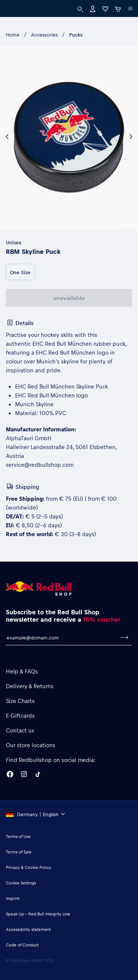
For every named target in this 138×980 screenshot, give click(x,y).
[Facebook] (10, 775)
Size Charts (20, 701)
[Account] (93, 8)
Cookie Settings (21, 883)
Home (13, 34)
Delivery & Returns (30, 686)
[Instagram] (24, 775)
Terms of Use (18, 836)
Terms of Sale (19, 852)
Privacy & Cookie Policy (29, 867)
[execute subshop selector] (130, 8)
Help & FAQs (22, 671)
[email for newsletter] (61, 638)
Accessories (44, 34)
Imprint (13, 898)
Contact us (20, 730)
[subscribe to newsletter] (124, 638)
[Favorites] (105, 8)
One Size (20, 272)
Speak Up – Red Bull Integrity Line (38, 914)
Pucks (76, 34)
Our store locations (31, 745)
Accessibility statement (28, 929)
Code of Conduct (22, 945)
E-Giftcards (20, 715)
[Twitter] (38, 775)
